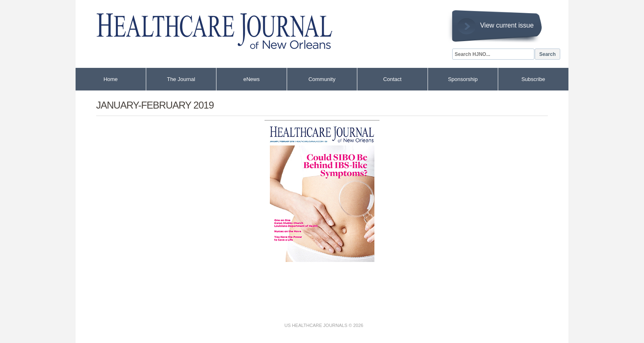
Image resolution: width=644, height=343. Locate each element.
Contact (392, 79)
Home (111, 79)
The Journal (181, 79)
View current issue (507, 25)
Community (322, 79)
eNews (251, 79)
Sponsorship (463, 79)
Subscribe (533, 79)
